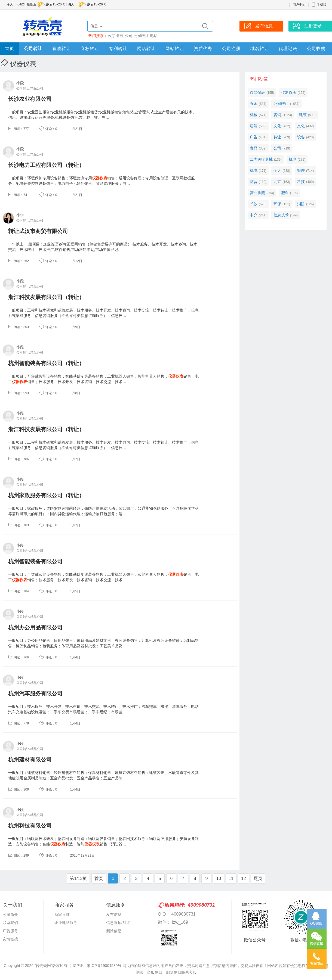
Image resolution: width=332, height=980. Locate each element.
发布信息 (114, 914)
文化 (277, 126)
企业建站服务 (66, 923)
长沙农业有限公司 (30, 99)
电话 (154, 36)
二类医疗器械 (261, 159)
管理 (301, 170)
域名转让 (260, 49)
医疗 (111, 36)
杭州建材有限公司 (30, 760)
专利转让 (118, 49)
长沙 (254, 204)
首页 (10, 49)
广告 (254, 137)
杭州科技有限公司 (30, 826)
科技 (301, 182)
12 (244, 878)
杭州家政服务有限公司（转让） (46, 495)
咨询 (277, 115)
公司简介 (10, 914)
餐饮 (120, 36)
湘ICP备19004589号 (104, 966)
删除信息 (114, 931)
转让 (277, 137)
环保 (277, 204)
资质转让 (62, 49)
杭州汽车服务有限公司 (35, 693)
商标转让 (90, 49)
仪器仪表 (257, 92)
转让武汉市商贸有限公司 (38, 231)
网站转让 (175, 49)
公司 (129, 36)
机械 (254, 115)
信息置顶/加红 (118, 923)
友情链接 (10, 939)
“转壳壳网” (43, 966)
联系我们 (10, 923)
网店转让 (146, 49)
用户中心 (299, 5)
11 (231, 878)
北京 (277, 182)
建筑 (303, 115)
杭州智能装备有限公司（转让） (46, 363)
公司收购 (316, 49)
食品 (254, 148)
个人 (277, 170)
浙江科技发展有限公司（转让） (46, 297)
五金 (254, 104)
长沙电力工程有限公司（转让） (46, 165)
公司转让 (141, 36)
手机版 (319, 5)
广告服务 (10, 931)
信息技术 (281, 215)
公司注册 (231, 49)
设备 (301, 137)
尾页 (258, 878)
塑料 (285, 193)
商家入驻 (62, 914)
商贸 (254, 182)
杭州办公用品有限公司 (35, 627)
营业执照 (257, 193)
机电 (293, 159)
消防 (301, 204)
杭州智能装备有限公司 (35, 561)
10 (219, 878)
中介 (254, 215)
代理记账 (288, 49)
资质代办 (203, 49)
